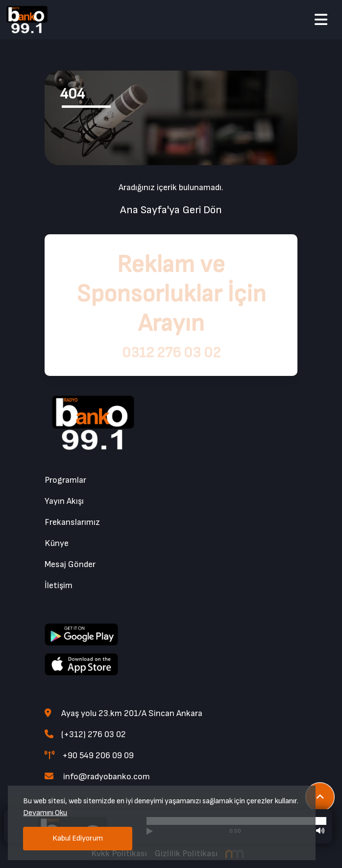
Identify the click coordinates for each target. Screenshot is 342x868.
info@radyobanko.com (97, 777)
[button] (321, 21)
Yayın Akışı (64, 501)
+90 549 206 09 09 (89, 756)
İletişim (59, 585)
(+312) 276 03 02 (85, 734)
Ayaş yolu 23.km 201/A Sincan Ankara (123, 713)
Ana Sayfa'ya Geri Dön (171, 210)
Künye (57, 543)
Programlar (65, 480)
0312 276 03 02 (171, 353)
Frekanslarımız (72, 522)
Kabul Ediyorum (78, 838)
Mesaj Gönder (70, 564)
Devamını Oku (45, 813)
